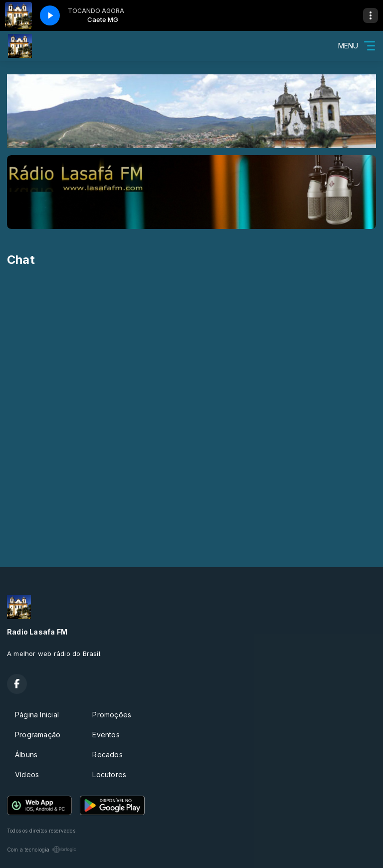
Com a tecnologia (42, 850)
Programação (38, 735)
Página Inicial (37, 715)
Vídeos (27, 774)
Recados (107, 755)
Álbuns (26, 755)
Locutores (109, 774)
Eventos (106, 735)
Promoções (112, 715)
